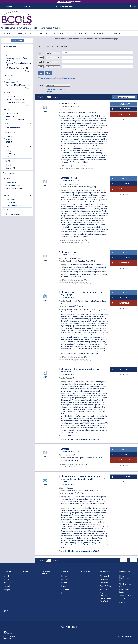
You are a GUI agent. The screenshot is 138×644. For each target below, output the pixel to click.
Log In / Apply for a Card (106, 600)
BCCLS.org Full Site (69, 627)
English (9, 165)
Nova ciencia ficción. (13, 128)
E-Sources (59, 33)
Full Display (120, 109)
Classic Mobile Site (125, 637)
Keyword (65, 576)
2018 (8, 136)
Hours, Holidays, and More (125, 578)
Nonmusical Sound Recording (17, 85)
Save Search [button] (17, 40)
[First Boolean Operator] (41, 58)
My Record (104, 576)
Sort (115, 97)
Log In (134, 6)
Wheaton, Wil (11, 116)
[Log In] (131, 6)
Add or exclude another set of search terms (56, 78)
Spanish (9, 168)
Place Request (121, 114)
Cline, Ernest (10, 114)
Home (7, 33)
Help (6, 611)
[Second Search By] (53, 58)
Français (7, 590)
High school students (13, 99)
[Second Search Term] (96, 57)
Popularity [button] (7, 146)
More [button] (118, 33)
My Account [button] (79, 33)
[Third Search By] (53, 62)
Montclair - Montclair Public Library (19, 63)
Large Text (27, 6)
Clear (48, 73)
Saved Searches (104, 594)
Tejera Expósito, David (14, 119)
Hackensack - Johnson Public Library (17, 59)
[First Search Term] (96, 53)
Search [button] (43, 33)
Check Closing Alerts (125, 585)
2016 (8, 139)
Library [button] (6, 51)
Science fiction (11, 96)
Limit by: (41, 85)
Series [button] (6, 124)
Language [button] (7, 161)
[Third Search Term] (96, 62)
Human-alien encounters (15, 102)
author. (72, 106)
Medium (9, 154)
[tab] (17, 46)
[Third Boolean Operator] (41, 67)
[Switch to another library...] (65, 6)
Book (8, 79)
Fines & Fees (105, 586)
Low (8, 156)
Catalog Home (24, 33)
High (8, 151)
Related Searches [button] (10, 173)
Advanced (65, 590)
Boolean (65, 593)
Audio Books (11, 82)
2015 (8, 142)
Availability (120, 104)
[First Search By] (53, 53)
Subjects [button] (7, 92)
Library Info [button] (100, 33)
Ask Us (122, 599)
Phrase (64, 583)
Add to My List (123, 120)
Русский (7, 583)
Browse (64, 579)
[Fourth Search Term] (96, 66)
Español (7, 586)
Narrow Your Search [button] (11, 46)
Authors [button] (7, 109)
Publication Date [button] (9, 132)
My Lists (104, 590)
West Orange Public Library (16, 68)
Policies (123, 602)
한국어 (6, 579)
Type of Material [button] (9, 75)
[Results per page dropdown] (48, 97)
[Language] (8, 6)
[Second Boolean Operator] (41, 62)
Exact (64, 586)
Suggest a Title (125, 595)
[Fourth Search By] (53, 67)
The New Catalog (64, 2)
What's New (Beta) (124, 591)
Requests (104, 583)
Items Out (104, 579)
